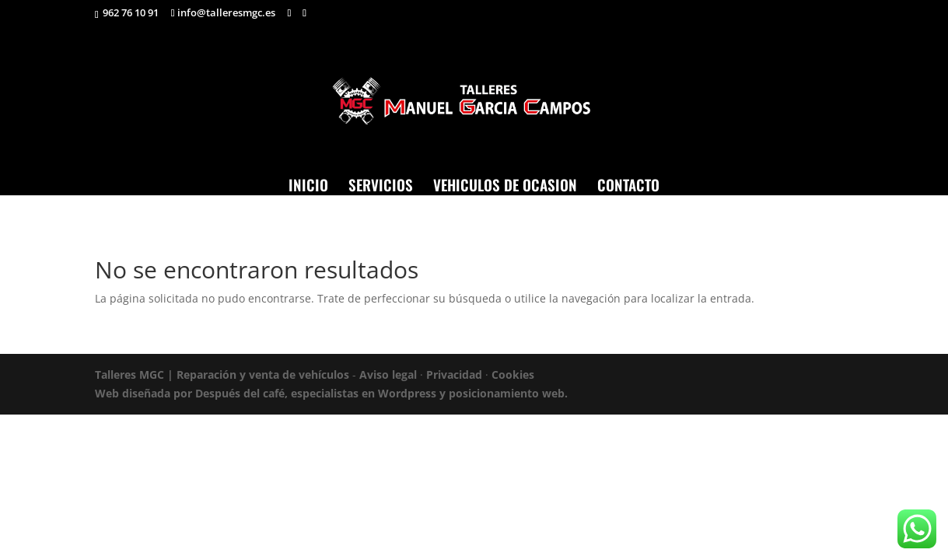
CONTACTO (628, 184)
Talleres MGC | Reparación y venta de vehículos (222, 374)
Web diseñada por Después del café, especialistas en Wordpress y (272, 393)
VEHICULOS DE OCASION (505, 184)
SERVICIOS (381, 184)
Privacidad (454, 374)
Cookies (513, 374)
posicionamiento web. (508, 393)
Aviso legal (388, 374)
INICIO (308, 184)
